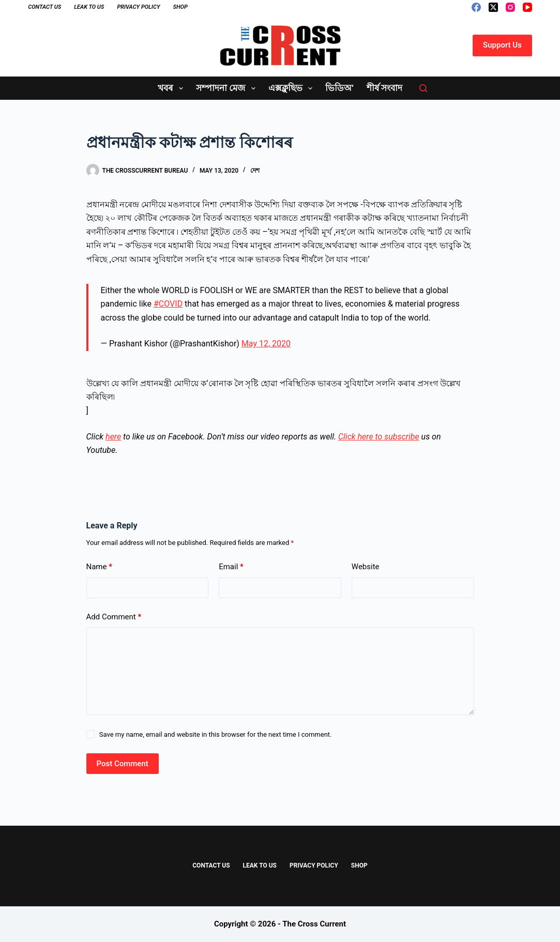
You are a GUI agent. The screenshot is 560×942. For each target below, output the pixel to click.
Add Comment (114, 617)
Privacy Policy (138, 7)
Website (366, 567)
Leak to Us (89, 7)
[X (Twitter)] (493, 7)
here (113, 437)
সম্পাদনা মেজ (228, 88)
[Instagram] (510, 7)
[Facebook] (476, 7)
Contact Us (44, 7)
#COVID (168, 304)
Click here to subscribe (379, 437)
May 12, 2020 (266, 344)
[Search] (423, 88)
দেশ (255, 171)
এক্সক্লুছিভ (292, 88)
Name (100, 567)
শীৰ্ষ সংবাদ (384, 88)
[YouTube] (527, 7)
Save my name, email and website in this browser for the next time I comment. (216, 734)
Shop (180, 7)
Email (231, 567)
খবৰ (172, 88)
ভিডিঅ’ (339, 88)
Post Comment (123, 764)
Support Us (502, 45)
